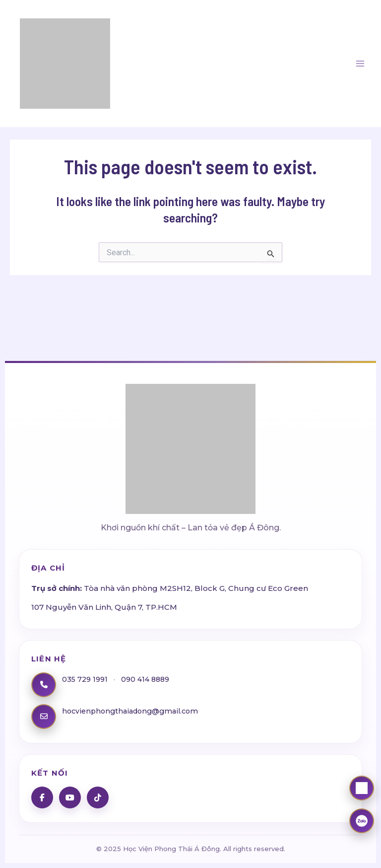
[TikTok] (98, 797)
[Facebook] (42, 797)
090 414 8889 (149, 679)
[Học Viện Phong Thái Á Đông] (190, 439)
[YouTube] (70, 797)
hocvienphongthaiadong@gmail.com (134, 711)
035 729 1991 (86, 679)
